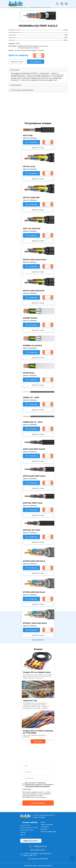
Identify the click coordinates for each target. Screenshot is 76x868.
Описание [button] (15, 70)
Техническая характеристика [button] (23, 90)
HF (16, 50)
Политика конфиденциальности (44, 815)
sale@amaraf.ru (39, 850)
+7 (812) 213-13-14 (40, 846)
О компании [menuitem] (45, 827)
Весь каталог (38, 640)
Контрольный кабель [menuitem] (27, 830)
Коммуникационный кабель (28, 48)
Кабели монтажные (41, 46)
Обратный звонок (31, 841)
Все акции (38, 741)
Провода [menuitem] (23, 832)
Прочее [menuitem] (23, 835)
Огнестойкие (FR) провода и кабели (31, 50)
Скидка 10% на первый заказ (37, 672)
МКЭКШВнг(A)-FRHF (25, 46)
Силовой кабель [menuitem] (25, 825)
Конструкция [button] (16, 85)
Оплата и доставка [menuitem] (47, 824)
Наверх (72, 858)
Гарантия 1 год (30, 701)
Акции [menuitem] (43, 822)
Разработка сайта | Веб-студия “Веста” (38, 866)
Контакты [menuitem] (44, 829)
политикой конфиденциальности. (38, 786)
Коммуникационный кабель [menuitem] (29, 828)
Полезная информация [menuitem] (48, 832)
